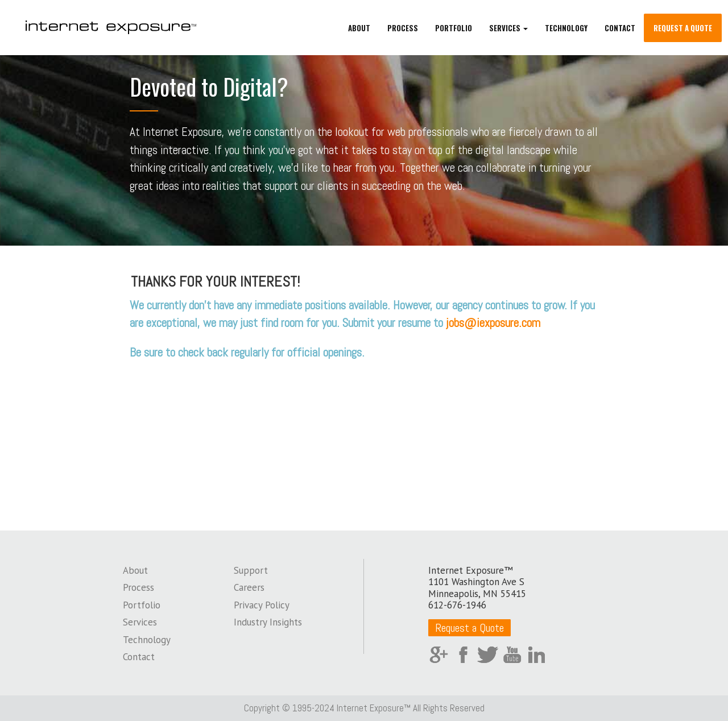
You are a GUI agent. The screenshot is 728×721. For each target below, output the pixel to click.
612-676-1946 (457, 605)
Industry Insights (268, 622)
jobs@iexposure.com (493, 323)
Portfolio (454, 28)
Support (251, 570)
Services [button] (508, 28)
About (359, 28)
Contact (620, 28)
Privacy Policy (262, 605)
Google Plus (439, 655)
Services (140, 622)
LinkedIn (537, 655)
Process (403, 28)
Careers (249, 587)
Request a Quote (683, 28)
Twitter (488, 655)
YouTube (512, 655)
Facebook (463, 655)
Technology (566, 28)
